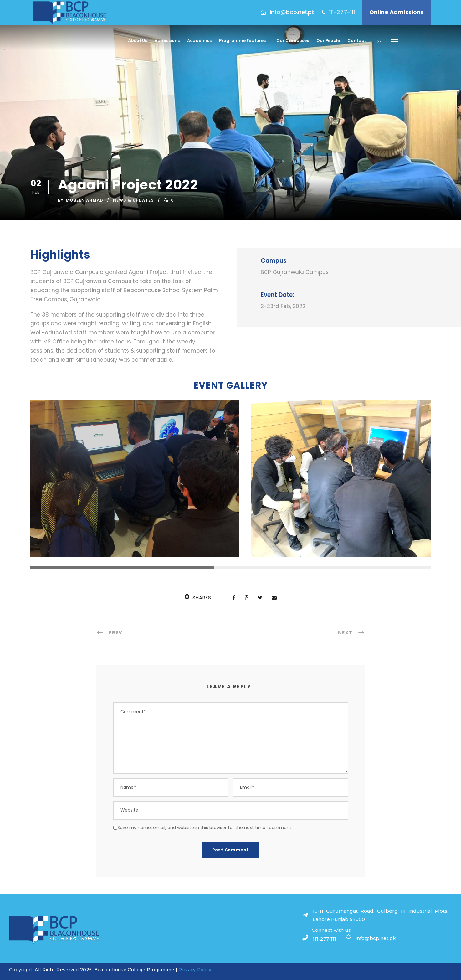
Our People (328, 41)
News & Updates (133, 200)
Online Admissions (397, 12)
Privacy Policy (195, 970)
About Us (138, 41)
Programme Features (242, 41)
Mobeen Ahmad (85, 200)
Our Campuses (293, 41)
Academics (199, 41)
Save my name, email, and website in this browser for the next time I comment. (205, 828)
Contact (357, 41)
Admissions (167, 41)
